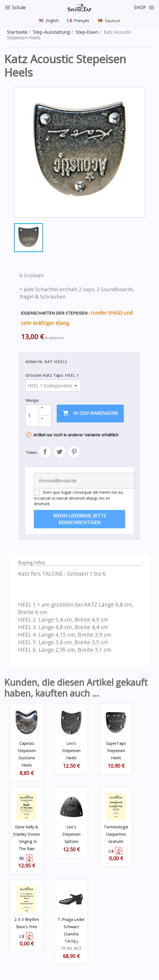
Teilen (45, 452)
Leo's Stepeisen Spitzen (71, 834)
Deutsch (112, 21)
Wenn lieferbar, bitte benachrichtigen (80, 519)
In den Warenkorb (90, 414)
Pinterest (74, 452)
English (52, 20)
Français (82, 20)
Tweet (60, 452)
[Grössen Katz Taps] (53, 386)
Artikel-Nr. (34, 362)
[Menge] (32, 416)
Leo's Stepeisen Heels (71, 751)
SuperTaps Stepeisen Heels (116, 751)
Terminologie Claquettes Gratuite (116, 834)
